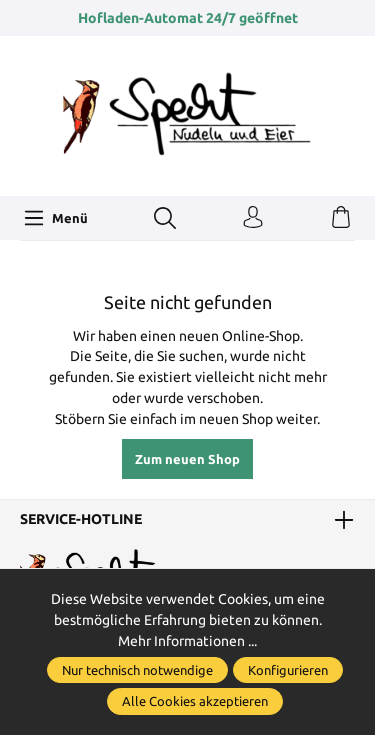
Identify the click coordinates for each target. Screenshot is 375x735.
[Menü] (56, 218)
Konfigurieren (288, 670)
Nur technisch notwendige (137, 670)
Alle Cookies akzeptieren (195, 701)
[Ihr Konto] (253, 218)
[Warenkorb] (341, 218)
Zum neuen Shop (187, 459)
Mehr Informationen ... (187, 641)
